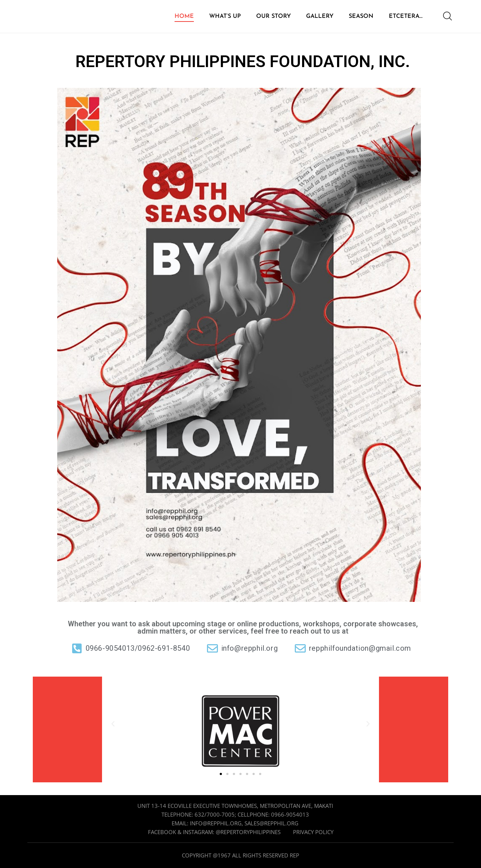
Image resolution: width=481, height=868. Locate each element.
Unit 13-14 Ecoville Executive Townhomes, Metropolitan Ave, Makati (235, 806)
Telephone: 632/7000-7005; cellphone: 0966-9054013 (235, 814)
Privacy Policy (313, 832)
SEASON (361, 16)
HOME (184, 16)
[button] (113, 724)
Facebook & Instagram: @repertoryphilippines (214, 832)
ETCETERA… (406, 16)
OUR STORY (273, 16)
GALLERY (320, 16)
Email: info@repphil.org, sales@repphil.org (235, 823)
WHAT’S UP (225, 16)
